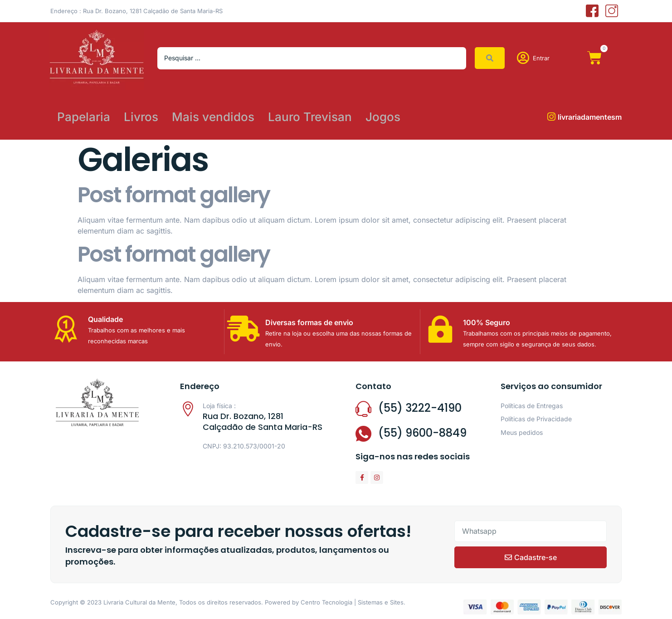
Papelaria (84, 117)
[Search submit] (490, 58)
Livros (141, 117)
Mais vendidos (213, 117)
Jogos (383, 117)
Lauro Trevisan (310, 117)
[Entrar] (523, 58)
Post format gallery (174, 195)
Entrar (541, 58)
